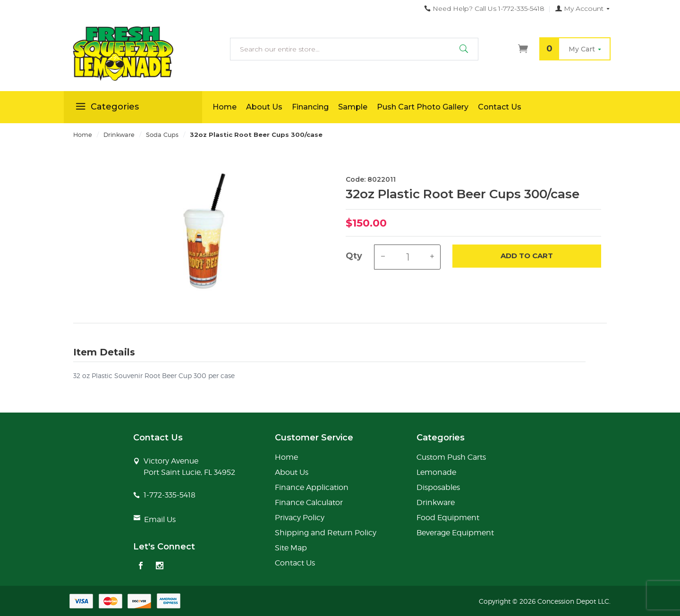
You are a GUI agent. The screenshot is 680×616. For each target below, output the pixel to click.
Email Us (160, 519)
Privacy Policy (300, 518)
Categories (106, 108)
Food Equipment (448, 518)
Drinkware (436, 502)
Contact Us (500, 107)
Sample (353, 107)
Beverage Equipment (455, 533)
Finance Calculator (309, 502)
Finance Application (312, 487)
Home (225, 107)
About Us (264, 107)
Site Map (291, 548)
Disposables (438, 487)
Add (527, 256)
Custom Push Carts (451, 457)
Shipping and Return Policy (326, 533)
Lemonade (436, 472)
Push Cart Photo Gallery (423, 107)
